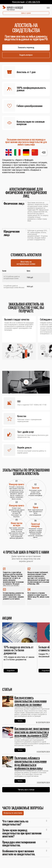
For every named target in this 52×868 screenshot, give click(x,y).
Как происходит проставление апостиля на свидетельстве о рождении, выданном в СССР (32, 732)
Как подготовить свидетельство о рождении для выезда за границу (30, 701)
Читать (20, 721)
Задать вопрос (26, 55)
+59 (43, 152)
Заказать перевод (26, 47)
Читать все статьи (26, 790)
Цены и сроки (26, 13)
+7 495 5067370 (33, 2)
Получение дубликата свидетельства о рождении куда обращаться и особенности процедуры (30, 763)
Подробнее (11, 671)
